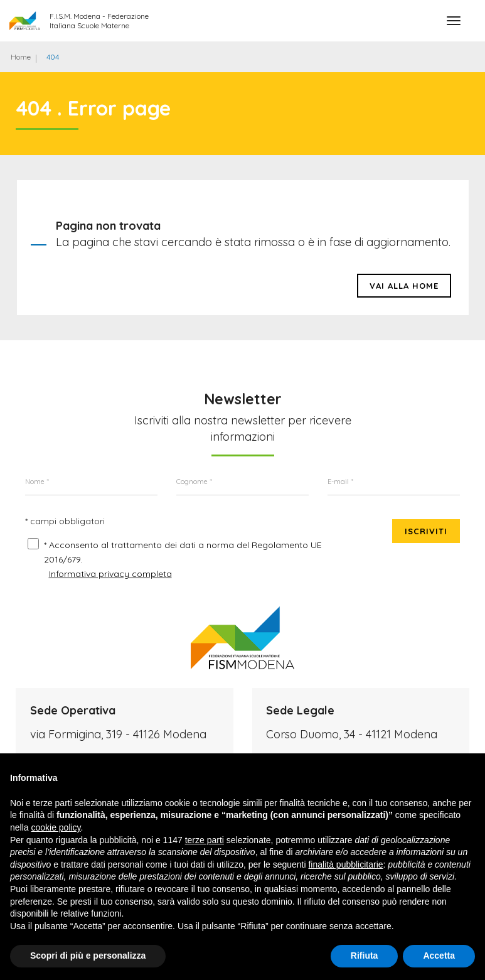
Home (21, 57)
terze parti (205, 840)
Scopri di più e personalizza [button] (88, 956)
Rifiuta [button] (365, 956)
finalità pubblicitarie (345, 864)
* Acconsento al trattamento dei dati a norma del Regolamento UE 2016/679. (183, 552)
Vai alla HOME (404, 286)
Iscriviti (426, 531)
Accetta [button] (439, 956)
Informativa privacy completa (110, 574)
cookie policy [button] (56, 827)
